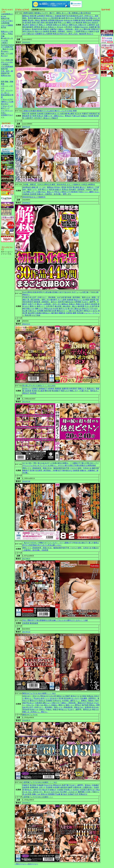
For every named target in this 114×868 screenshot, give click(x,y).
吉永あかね (68, 20)
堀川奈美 (82, 20)
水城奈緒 (58, 16)
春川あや (64, 794)
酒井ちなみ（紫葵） (89, 297)
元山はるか (84, 27)
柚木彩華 (81, 306)
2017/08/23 (26, 559)
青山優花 (71, 114)
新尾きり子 (66, 192)
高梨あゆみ (59, 20)
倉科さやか (38, 790)
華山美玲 (76, 187)
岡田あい (92, 705)
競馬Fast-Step (6, 75)
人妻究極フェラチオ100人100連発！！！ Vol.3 (40, 782)
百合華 (54, 311)
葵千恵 (95, 306)
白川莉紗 (86, 300)
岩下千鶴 (61, 470)
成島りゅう (47, 703)
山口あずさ (54, 698)
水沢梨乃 (84, 790)
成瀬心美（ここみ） (39, 187)
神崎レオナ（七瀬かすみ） (36, 192)
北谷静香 (49, 787)
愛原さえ (33, 306)
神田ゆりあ (61, 696)
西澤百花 (78, 18)
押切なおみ (48, 309)
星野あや (78, 705)
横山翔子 (80, 311)
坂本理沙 (61, 302)
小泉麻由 (76, 27)
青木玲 (30, 18)
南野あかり (88, 311)
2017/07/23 (26, 632)
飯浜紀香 (83, 34)
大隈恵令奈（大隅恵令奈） (83, 787)
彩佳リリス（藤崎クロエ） (89, 192)
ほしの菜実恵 (47, 34)
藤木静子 (54, 300)
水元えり (90, 34)
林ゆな (38, 20)
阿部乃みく (50, 16)
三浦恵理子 (91, 25)
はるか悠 (53, 696)
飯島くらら (70, 705)
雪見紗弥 (26, 710)
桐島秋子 (26, 470)
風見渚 (52, 190)
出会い (4, 113)
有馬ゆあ (90, 696)
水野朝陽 (51, 20)
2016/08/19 (26, 720)
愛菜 (56, 23)
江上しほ (88, 306)
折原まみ (42, 701)
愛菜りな (62, 705)
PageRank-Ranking (8, 45)
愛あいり (50, 192)
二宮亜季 (77, 31)
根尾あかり (47, 313)
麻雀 (3, 84)
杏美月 (34, 23)
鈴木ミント (45, 698)
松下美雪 (33, 116)
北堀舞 (75, 20)
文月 (77, 794)
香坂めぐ (92, 701)
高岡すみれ (87, 23)
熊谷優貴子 (56, 391)
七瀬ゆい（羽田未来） (66, 29)
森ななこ (83, 187)
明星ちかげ (65, 391)
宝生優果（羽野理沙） (89, 698)
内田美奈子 (93, 114)
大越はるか (30, 34)
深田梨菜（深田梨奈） (42, 302)
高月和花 (28, 23)
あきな (95, 311)
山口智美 (28, 794)
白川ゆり (76, 790)
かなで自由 (36, 315)
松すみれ (95, 707)
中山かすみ (48, 785)
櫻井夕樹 (87, 29)
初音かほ (44, 794)
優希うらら (39, 309)
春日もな (44, 27)
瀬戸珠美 (85, 705)
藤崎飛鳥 (81, 792)
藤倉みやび (82, 703)
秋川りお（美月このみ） (70, 34)
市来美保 (72, 16)
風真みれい (91, 389)
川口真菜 (41, 391)
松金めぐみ (34, 710)
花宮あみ (90, 703)
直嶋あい (84, 701)
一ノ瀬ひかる (71, 311)
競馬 (3, 82)
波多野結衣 (27, 187)
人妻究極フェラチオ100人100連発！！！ (38, 797)
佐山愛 (25, 311)
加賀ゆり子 (34, 25)
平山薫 (58, 794)
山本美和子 (41, 16)
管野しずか (67, 194)
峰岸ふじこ (41, 306)
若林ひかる (57, 25)
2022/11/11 (26, 324)
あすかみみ (55, 792)
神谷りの (95, 710)
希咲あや (68, 116)
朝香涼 (56, 710)
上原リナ (42, 787)
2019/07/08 (26, 481)
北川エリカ (47, 18)
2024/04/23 (26, 203)
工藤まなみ (77, 309)
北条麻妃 (39, 313)
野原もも (84, 31)
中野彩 (93, 29)
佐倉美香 (26, 787)
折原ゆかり (52, 27)
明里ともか (30, 309)
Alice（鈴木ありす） (36, 792)
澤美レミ (42, 25)
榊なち (75, 306)
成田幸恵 (64, 787)
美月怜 (70, 187)
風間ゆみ (26, 16)
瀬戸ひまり (92, 790)
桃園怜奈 (62, 313)
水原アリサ (32, 304)
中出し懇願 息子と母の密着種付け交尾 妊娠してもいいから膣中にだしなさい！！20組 (55, 620)
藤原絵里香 (58, 468)
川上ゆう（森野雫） (89, 302)
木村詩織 (80, 313)
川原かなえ (32, 311)
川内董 (55, 470)
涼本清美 (94, 304)
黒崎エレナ (82, 389)
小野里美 (49, 25)
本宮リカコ (79, 29)
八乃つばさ (94, 309)
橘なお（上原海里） (44, 304)
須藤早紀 (53, 29)
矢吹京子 (95, 23)
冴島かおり (93, 18)
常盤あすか (83, 794)
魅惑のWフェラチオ (30, 715)
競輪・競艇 (9, 82)
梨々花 (70, 309)
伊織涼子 (46, 29)
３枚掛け (4, 43)
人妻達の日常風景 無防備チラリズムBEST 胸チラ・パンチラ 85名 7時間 (50, 111)
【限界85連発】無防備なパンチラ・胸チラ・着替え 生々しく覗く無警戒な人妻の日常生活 (57, 13)
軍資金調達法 (6, 95)
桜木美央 (85, 18)
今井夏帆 (40, 311)
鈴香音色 (30, 302)
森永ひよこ (29, 698)
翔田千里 (26, 114)
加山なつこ (78, 300)
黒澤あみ (65, 190)
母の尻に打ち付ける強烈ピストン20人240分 (39, 386)
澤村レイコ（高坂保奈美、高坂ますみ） (38, 468)
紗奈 (40, 190)
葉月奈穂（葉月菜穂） (73, 297)
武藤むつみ (36, 794)
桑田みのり (61, 311)
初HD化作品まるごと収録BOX (34, 197)
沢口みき (60, 27)
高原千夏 (65, 785)
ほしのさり (75, 698)
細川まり (54, 302)
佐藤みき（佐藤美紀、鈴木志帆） (50, 194)
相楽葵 (51, 23)
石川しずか (57, 304)
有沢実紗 (33, 785)
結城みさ (84, 116)
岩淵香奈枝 (34, 787)
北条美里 (46, 31)
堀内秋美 (44, 20)
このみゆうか (72, 792)
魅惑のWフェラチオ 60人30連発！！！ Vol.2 (39, 693)
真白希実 (31, 313)
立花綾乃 (71, 794)
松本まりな (56, 114)
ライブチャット (7, 111)
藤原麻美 (30, 27)
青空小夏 (44, 23)
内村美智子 (73, 389)
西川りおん (70, 18)
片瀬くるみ (39, 705)
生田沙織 (64, 114)
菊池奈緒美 (34, 623)
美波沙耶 (28, 315)
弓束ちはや (76, 116)
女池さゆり (27, 696)
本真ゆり (28, 29)
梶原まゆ (56, 34)
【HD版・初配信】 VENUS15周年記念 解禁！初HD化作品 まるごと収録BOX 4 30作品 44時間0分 (59, 184)
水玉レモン (30, 705)
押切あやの (44, 696)
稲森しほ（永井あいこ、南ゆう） (35, 712)
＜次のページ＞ (32, 864)
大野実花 (37, 27)
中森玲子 (92, 31)
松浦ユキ (40, 116)
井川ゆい (58, 187)
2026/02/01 (26, 42)
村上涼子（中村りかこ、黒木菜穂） (43, 297)
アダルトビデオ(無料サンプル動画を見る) (7, 102)
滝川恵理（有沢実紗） (44, 470)
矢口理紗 (63, 792)
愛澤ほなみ (87, 710)
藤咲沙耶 (95, 468)
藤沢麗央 (55, 313)
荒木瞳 (34, 29)
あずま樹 (61, 297)
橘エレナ (45, 190)
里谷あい (88, 785)
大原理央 (69, 313)
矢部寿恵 (89, 20)
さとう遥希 (62, 300)
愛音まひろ (34, 701)
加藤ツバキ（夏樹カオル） (54, 116)
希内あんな (63, 710)
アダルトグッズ (7, 106)
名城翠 (92, 27)
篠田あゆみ (38, 18)
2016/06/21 (26, 803)
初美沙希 (33, 16)
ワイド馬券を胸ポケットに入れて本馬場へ (7, 62)
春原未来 (79, 23)
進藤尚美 (65, 389)
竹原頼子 (35, 389)
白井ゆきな (57, 701)
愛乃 (39, 23)
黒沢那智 (55, 18)
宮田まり (65, 25)
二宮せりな (36, 696)
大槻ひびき (82, 25)
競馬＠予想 (5, 19)
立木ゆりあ (87, 468)
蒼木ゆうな (75, 696)
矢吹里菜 (33, 393)
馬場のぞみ (80, 304)
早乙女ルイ (30, 703)
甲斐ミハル (62, 23)
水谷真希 (56, 787)
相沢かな (69, 470)
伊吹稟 (92, 300)
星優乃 (68, 696)
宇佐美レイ (68, 790)
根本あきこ (95, 391)
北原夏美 (39, 34)
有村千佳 (65, 16)
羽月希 (40, 29)
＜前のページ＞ (20, 864)
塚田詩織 (47, 311)
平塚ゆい (49, 710)
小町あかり (47, 118)
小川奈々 (89, 792)
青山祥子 (26, 25)
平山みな (37, 698)
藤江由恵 (62, 18)
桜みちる (39, 31)
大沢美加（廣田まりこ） (71, 701)
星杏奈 (64, 187)
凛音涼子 (26, 393)
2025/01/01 (26, 127)
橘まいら (47, 705)
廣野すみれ (73, 25)
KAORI (56, 309)
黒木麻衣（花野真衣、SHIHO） (62, 31)
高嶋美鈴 (58, 389)
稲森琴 (70, 787)
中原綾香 (40, 785)
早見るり (58, 192)
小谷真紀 (60, 790)
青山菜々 (31, 20)
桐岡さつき (71, 23)
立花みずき (30, 31)
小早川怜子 (68, 27)
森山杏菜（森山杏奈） (63, 306)
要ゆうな (86, 309)
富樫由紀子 (43, 389)
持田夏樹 (51, 794)
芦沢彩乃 (26, 297)
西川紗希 (67, 698)
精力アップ (5, 108)
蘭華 (75, 313)
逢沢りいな (63, 309)
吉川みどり (27, 389)
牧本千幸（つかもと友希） (72, 468)
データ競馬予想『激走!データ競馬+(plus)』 (7, 49)
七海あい (42, 710)
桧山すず (46, 790)
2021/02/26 (26, 402)
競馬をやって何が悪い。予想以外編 (7, 34)
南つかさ (47, 792)
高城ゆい (55, 705)
